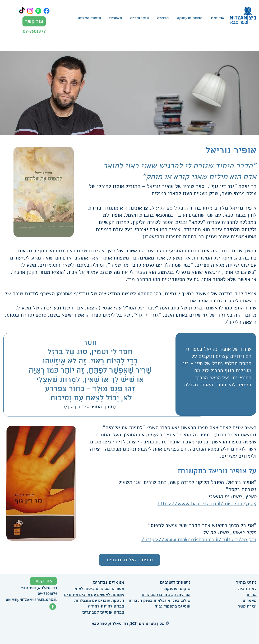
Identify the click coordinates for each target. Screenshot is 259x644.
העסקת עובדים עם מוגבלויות (99, 601)
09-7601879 (34, 31)
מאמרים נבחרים (109, 583)
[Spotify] (38, 11)
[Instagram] (30, 11)
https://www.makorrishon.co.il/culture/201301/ (199, 539)
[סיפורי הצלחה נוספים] (129, 560)
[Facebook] (47, 11)
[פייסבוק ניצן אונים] (53, 607)
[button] (163, 18)
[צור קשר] (34, 21)
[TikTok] (22, 11)
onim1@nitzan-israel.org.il (31, 600)
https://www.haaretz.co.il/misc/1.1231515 (207, 504)
